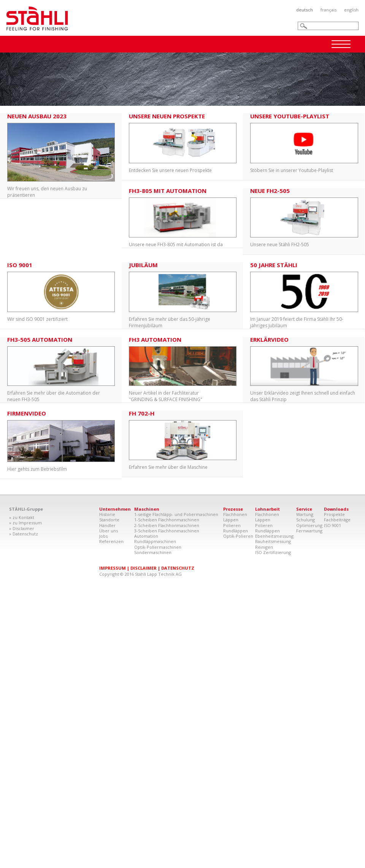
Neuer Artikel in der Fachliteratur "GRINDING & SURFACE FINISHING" (183, 370)
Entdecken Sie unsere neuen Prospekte (183, 143)
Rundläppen (236, 531)
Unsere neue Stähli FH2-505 (304, 218)
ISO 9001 (332, 525)
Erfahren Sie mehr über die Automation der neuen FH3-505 (61, 370)
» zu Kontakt (22, 517)
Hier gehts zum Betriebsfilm (61, 441)
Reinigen (264, 547)
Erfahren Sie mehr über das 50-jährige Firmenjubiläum (183, 295)
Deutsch (305, 10)
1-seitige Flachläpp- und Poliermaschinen (176, 514)
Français (328, 10)
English (351, 10)
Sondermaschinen (153, 552)
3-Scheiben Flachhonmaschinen (167, 531)
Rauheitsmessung (273, 541)
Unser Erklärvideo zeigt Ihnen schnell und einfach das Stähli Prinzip (304, 370)
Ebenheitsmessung (274, 536)
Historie (107, 514)
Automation (146, 536)
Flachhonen (235, 514)
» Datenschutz (24, 534)
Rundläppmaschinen (155, 541)
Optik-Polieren (238, 536)
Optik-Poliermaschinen (158, 547)
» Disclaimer (22, 528)
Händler (107, 525)
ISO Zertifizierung (273, 552)
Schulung (305, 520)
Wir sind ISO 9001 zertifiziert (61, 292)
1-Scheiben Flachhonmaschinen (167, 520)
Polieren (232, 525)
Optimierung (309, 525)
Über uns (109, 531)
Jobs (103, 536)
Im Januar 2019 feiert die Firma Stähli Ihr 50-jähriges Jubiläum (304, 295)
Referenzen (111, 541)
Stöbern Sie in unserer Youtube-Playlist (304, 143)
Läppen (231, 520)
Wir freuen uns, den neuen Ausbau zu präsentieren (61, 156)
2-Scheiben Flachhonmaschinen (167, 525)
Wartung (305, 514)
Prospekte (334, 514)
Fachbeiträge (337, 520)
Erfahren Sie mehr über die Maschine (183, 440)
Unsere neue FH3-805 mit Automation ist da (183, 218)
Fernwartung (309, 531)
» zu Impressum (25, 523)
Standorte (109, 520)
